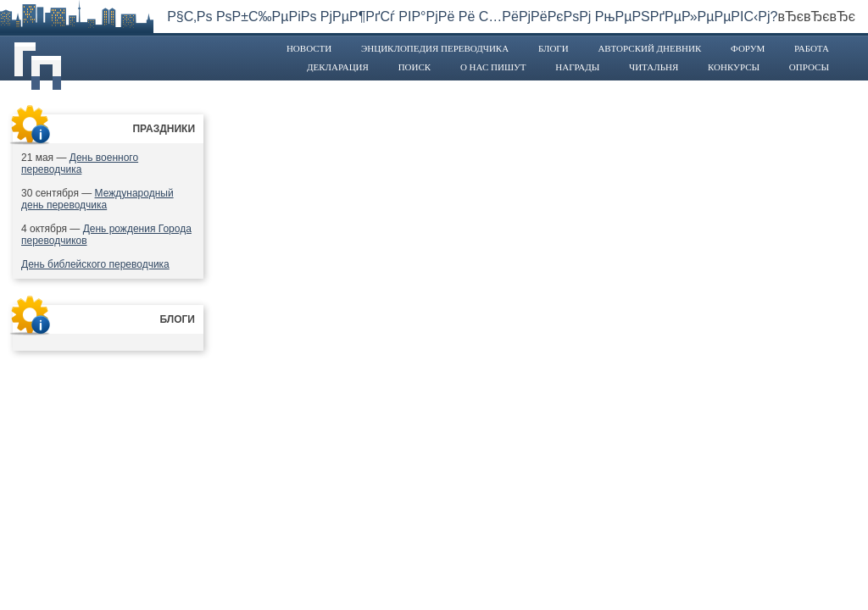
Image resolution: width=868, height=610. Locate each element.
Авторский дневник (649, 48)
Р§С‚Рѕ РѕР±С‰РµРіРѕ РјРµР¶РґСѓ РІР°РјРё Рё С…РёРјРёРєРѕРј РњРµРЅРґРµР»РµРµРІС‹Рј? (472, 17)
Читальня (654, 67)
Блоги (554, 48)
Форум (748, 48)
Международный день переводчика (97, 199)
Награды (577, 67)
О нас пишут (493, 67)
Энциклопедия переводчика (435, 48)
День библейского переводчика (95, 264)
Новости (309, 48)
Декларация (338, 67)
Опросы (809, 67)
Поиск (415, 67)
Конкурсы (734, 67)
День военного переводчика (80, 164)
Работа (812, 48)
